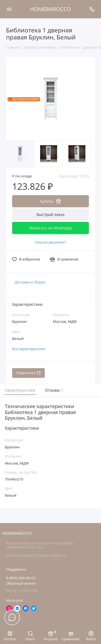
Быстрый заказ (51, 214)
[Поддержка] (92, 9)
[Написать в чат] (12, 617)
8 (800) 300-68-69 (21, 578)
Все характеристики (29, 349)
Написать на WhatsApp (50, 228)
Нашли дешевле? (50, 242)
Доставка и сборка (30, 282)
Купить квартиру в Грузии (28, 555)
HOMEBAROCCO (51, 9)
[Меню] (9, 9)
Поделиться (29, 373)
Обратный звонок (21, 583)
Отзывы (54, 390)
